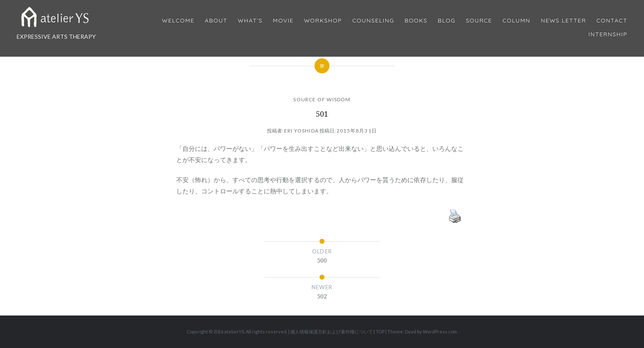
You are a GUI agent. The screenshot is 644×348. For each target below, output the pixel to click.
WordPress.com (440, 332)
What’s (250, 21)
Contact (612, 21)
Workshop (323, 21)
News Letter (563, 21)
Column (516, 21)
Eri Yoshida (301, 131)
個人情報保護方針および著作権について (332, 332)
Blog (447, 21)
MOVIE (283, 21)
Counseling (373, 21)
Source (479, 21)
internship (608, 34)
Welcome (178, 21)
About (216, 21)
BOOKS (416, 21)
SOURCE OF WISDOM (322, 99)
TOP (380, 332)
